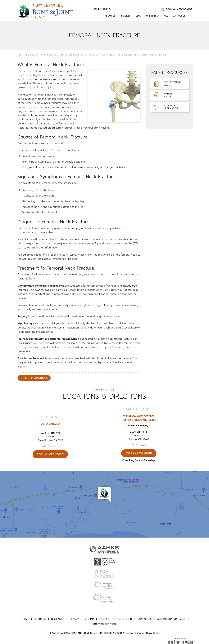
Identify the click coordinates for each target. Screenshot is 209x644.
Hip (118, 55)
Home (98, 16)
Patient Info (152, 16)
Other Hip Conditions (34, 378)
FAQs (166, 16)
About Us (110, 16)
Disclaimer (58, 619)
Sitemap (89, 619)
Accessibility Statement (171, 619)
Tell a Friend (124, 619)
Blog (139, 16)
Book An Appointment (179, 9)
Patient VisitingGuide (172, 84)
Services (126, 16)
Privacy (74, 619)
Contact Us (179, 16)
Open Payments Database (104, 624)
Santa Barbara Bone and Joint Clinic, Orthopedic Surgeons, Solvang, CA (58, 55)
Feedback (105, 619)
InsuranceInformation (171, 107)
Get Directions (50, 446)
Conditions (130, 55)
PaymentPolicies (168, 95)
